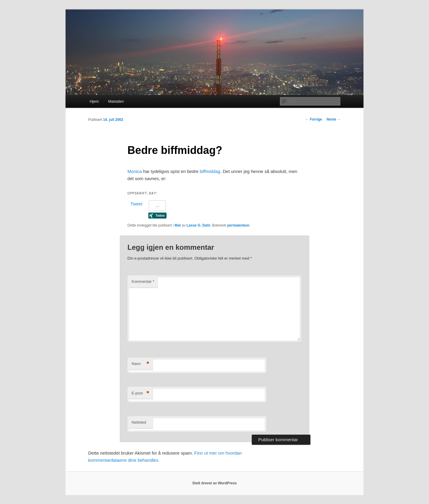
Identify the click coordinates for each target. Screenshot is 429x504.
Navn (140, 364)
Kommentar (143, 281)
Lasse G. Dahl (198, 225)
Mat (178, 225)
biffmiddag (210, 171)
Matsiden (116, 101)
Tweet (136, 204)
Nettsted (139, 422)
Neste (334, 119)
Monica (135, 171)
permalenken (238, 225)
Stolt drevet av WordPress (214, 483)
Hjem (94, 101)
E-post (140, 393)
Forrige (314, 119)
